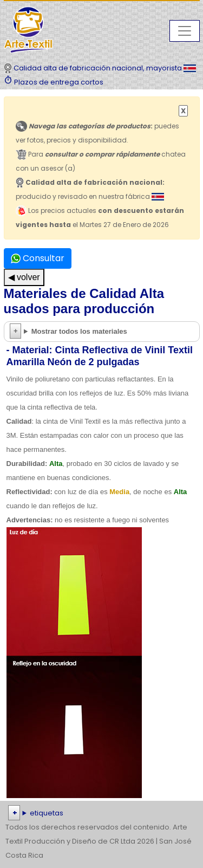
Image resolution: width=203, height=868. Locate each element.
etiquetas (47, 813)
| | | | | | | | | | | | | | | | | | (101, 813)
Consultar (38, 258)
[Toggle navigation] (185, 31)
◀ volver (24, 277)
